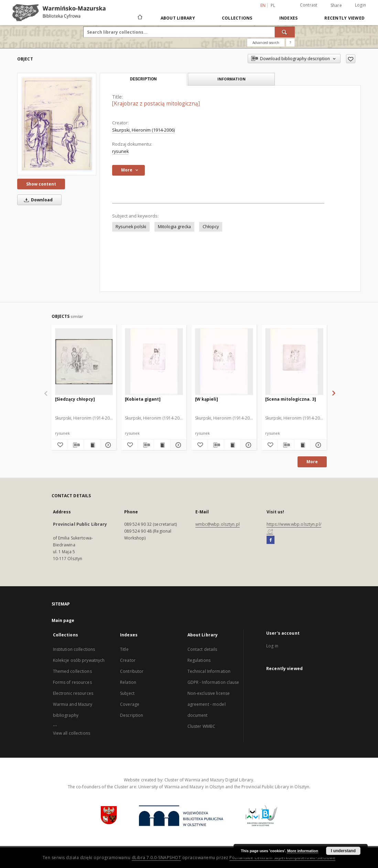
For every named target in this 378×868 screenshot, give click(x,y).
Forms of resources (72, 682)
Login (360, 5)
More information (303, 851)
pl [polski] (273, 5)
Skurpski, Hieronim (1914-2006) (143, 130)
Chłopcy (211, 227)
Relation (128, 682)
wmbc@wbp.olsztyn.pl (218, 524)
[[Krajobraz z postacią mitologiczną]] (57, 124)
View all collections (72, 733)
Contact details (202, 649)
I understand (343, 851)
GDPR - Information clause (213, 682)
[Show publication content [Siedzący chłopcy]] (92, 445)
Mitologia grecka (174, 227)
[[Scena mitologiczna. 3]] (294, 361)
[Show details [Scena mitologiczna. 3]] (317, 445)
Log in (272, 646)
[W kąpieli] (207, 399)
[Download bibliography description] (76, 445)
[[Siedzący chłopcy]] (84, 361)
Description (132, 715)
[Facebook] (271, 540)
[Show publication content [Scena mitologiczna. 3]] (302, 445)
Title (124, 649)
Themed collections (72, 671)
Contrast (309, 5)
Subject (127, 693)
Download (37, 200)
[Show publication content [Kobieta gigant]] (162, 445)
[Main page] (139, 18)
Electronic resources (73, 693)
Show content (41, 184)
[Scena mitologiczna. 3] (291, 399)
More (312, 462)
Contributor (132, 671)
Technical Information (209, 671)
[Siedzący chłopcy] (75, 399)
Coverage (130, 704)
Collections (237, 18)
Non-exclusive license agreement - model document (209, 704)
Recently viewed (344, 18)
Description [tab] (143, 79)
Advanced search (266, 43)
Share (336, 5)
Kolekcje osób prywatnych (79, 660)
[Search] (285, 32)
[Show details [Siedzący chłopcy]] (107, 445)
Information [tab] (231, 79)
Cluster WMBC (201, 726)
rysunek (120, 151)
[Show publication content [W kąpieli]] (232, 445)
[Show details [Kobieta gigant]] (177, 445)
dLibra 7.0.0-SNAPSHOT (156, 858)
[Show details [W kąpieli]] (247, 445)
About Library (178, 18)
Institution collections (74, 649)
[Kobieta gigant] (143, 399)
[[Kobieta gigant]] (154, 361)
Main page (63, 620)
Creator (128, 660)
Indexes (289, 18)
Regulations (199, 660)
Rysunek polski (131, 227)
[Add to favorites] (351, 59)
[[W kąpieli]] (224, 361)
